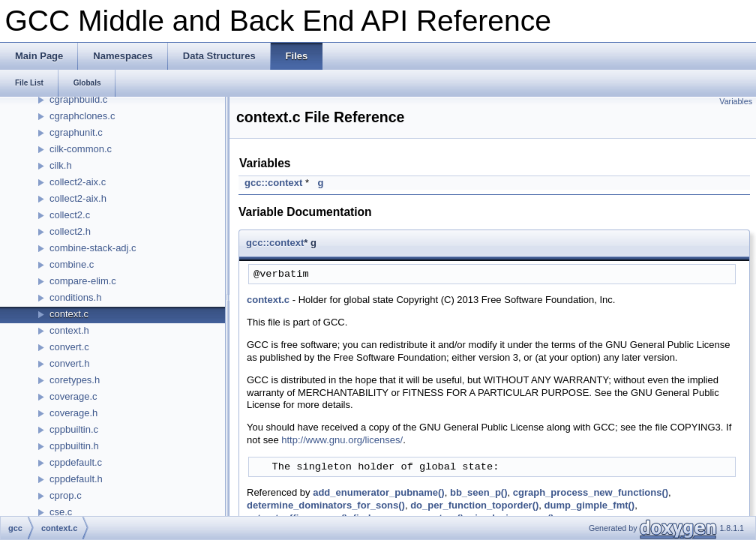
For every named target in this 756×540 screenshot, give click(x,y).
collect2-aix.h (78, 198)
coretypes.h (75, 380)
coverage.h (73, 413)
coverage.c (73, 396)
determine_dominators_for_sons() (326, 505)
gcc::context (273, 183)
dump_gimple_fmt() (590, 505)
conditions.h (75, 297)
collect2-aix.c (78, 182)
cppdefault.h (76, 479)
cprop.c (66, 495)
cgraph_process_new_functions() (591, 492)
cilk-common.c (81, 149)
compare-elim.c (83, 281)
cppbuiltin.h (74, 446)
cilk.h (61, 165)
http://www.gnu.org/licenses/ (342, 440)
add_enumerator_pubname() (379, 492)
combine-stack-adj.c (93, 248)
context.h (69, 330)
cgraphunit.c (76, 132)
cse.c (61, 512)
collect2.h (70, 231)
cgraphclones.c (82, 116)
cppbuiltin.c (74, 429)
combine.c (72, 264)
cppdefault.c (76, 462)
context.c (69, 314)
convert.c (69, 347)
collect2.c (70, 215)
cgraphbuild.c (78, 99)
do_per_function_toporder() (474, 505)
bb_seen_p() (479, 492)
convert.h (69, 363)
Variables (736, 101)
